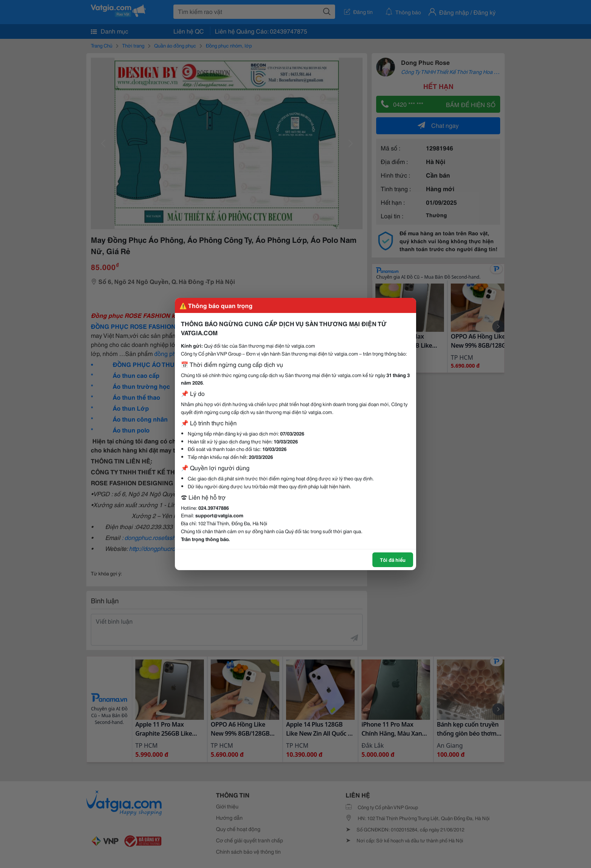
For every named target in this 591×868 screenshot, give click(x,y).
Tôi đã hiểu (393, 560)
